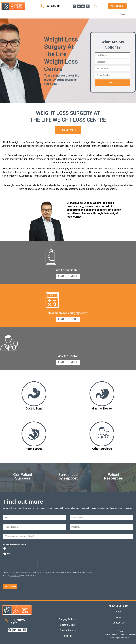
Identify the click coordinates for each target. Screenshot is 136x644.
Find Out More (68, 276)
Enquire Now (10, 587)
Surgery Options (68, 619)
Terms (114, 634)
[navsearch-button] (95, 6)
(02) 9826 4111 (54, 6)
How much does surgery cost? (68, 313)
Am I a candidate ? (68, 270)
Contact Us (119, 623)
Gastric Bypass (68, 630)
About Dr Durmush (118, 606)
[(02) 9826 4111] (42, 6)
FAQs (118, 611)
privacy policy (15, 576)
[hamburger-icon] (123, 15)
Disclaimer (123, 634)
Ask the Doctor (68, 356)
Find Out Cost (68, 319)
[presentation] (20, 563)
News (118, 617)
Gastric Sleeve (68, 625)
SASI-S (68, 636)
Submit (113, 82)
